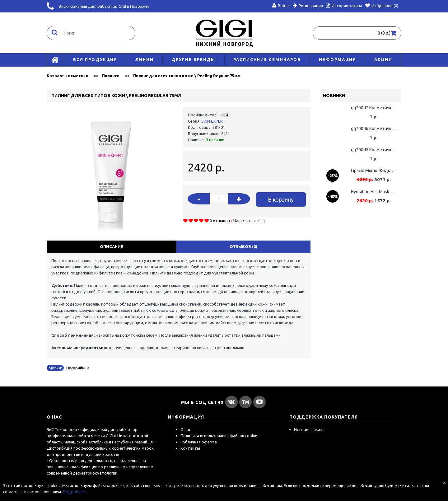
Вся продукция (95, 59)
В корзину (281, 199)
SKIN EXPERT (213, 121)
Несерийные (78, 368)
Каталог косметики (68, 76)
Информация (338, 59)
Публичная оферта (199, 442)
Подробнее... (75, 492)
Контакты (190, 448)
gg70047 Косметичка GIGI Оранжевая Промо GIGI (373, 108)
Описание (112, 246)
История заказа (309, 429)
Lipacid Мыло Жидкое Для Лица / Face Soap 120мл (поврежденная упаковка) (373, 171)
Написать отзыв (249, 221)
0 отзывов (220, 221)
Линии (145, 59)
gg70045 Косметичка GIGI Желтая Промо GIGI (373, 150)
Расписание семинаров (267, 59)
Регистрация (308, 6)
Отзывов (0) (243, 246)
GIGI (224, 115)
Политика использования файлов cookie (219, 436)
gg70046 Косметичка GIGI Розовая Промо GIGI (373, 129)
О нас (186, 429)
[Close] (444, 483)
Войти (281, 6)
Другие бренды (193, 59)
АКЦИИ (383, 59)
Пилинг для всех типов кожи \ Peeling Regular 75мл (187, 76)
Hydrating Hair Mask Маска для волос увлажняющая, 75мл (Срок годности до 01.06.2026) (373, 192)
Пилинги (111, 76)
